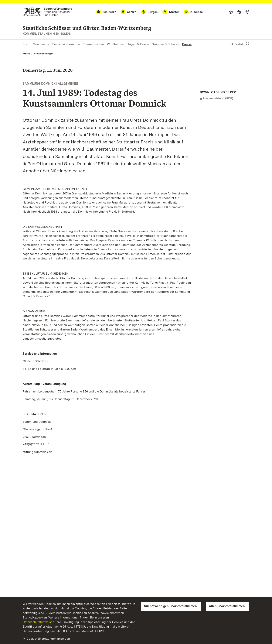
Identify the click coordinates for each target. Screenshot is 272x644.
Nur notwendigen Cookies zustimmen (170, 606)
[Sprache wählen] (247, 12)
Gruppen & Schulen (165, 44)
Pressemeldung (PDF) (218, 98)
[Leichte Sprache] (231, 12)
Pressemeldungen (44, 54)
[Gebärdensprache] (239, 12)
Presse (187, 44)
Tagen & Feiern (138, 44)
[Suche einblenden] (248, 44)
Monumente (41, 44)
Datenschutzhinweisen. (39, 622)
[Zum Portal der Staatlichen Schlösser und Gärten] (48, 12)
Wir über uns (116, 44)
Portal (236, 44)
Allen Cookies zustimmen (227, 606)
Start (26, 44)
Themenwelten (93, 44)
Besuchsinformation (66, 44)
